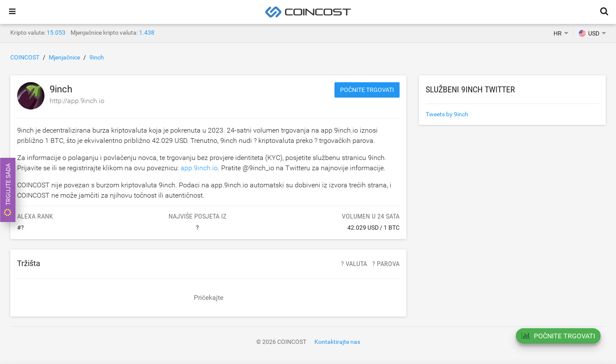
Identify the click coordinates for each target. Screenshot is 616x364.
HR (558, 33)
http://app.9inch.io (77, 101)
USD (589, 33)
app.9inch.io (199, 168)
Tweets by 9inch (447, 114)
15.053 (56, 33)
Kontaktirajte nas (337, 342)
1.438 (147, 33)
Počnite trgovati (367, 90)
